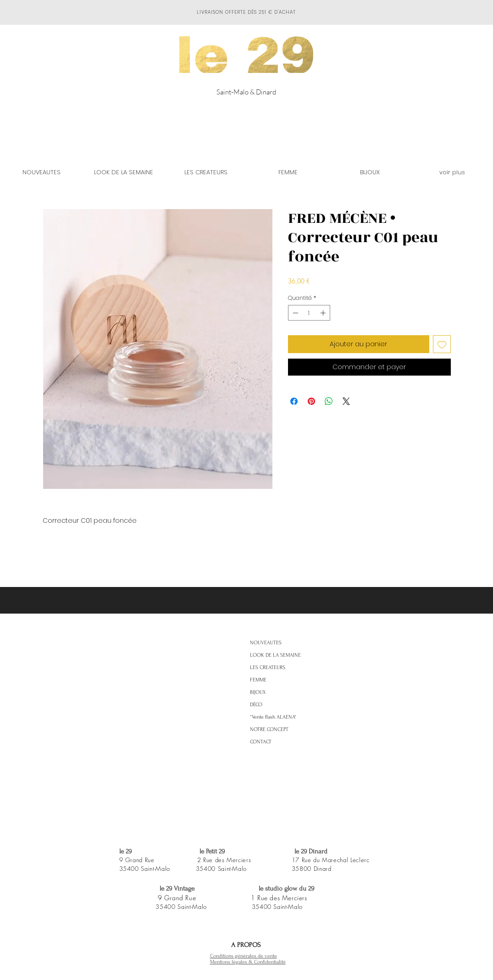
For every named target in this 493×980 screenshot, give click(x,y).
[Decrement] (294, 313)
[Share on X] (346, 401)
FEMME (258, 680)
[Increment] (324, 313)
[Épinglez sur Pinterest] (311, 401)
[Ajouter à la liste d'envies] (442, 344)
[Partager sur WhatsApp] (329, 401)
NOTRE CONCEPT (269, 729)
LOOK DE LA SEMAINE (275, 655)
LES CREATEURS (268, 667)
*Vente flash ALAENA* (273, 717)
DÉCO (256, 705)
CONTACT (261, 742)
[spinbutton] (309, 313)
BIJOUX (258, 692)
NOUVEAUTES (266, 643)
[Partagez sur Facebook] (294, 401)
